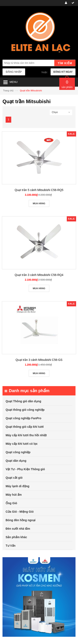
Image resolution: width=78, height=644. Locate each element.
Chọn (55, 112)
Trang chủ (8, 91)
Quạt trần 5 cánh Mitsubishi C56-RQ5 (39, 190)
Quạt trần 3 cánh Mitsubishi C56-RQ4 (39, 275)
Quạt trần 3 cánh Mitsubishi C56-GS (39, 360)
